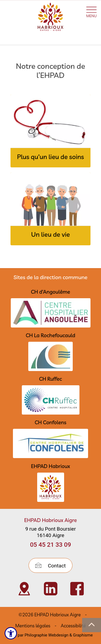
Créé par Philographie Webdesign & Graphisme (51, 635)
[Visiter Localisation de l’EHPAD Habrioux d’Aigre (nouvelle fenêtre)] (24, 589)
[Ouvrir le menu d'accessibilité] (11, 633)
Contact (50, 566)
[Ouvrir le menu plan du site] (91, 11)
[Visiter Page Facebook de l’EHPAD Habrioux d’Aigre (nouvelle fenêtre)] (77, 589)
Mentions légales (33, 626)
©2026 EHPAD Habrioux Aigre (50, 615)
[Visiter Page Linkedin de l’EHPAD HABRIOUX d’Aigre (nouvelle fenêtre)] (51, 589)
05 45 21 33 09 (50, 545)
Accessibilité (73, 626)
